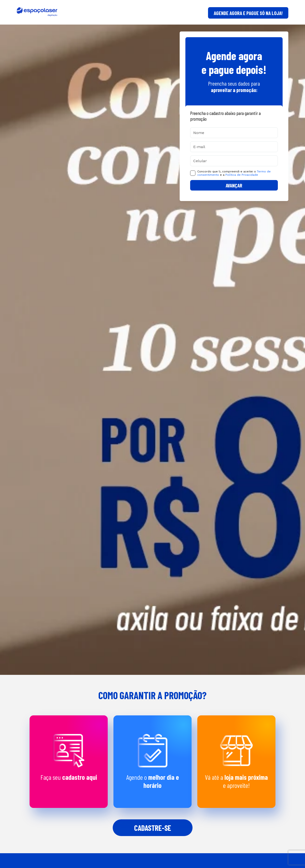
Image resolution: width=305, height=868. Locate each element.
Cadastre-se (153, 828)
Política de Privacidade (242, 175)
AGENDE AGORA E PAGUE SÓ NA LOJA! (248, 13)
